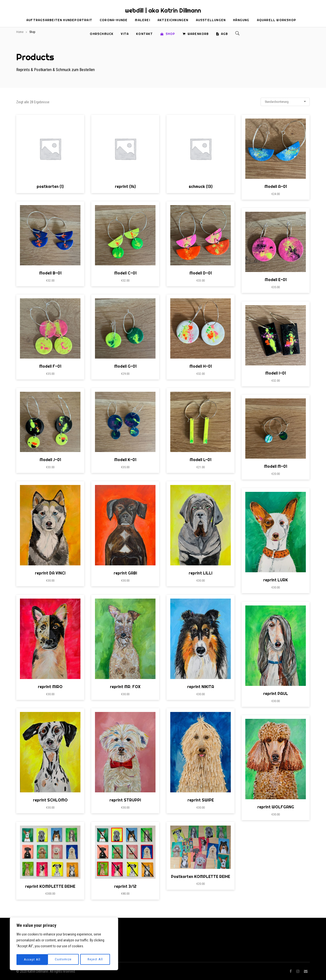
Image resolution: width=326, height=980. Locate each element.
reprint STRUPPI (125, 800)
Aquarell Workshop (276, 20)
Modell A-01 (276, 186)
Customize (32, 960)
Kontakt (144, 34)
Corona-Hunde (114, 20)
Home (20, 32)
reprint (125, 186)
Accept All (96, 960)
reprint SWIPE (201, 800)
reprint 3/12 (125, 886)
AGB (222, 34)
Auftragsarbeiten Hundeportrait (59, 20)
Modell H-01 (201, 366)
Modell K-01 (125, 460)
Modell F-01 (50, 366)
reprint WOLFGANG (276, 807)
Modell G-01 (125, 366)
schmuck (201, 186)
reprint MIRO (50, 687)
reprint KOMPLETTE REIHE (50, 886)
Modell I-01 (276, 373)
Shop (168, 34)
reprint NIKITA (201, 687)
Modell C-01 (125, 273)
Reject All (64, 960)
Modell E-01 (276, 280)
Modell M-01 (276, 466)
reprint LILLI (201, 573)
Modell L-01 (201, 460)
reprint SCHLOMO (50, 800)
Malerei (142, 20)
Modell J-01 (50, 460)
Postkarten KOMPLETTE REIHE (201, 876)
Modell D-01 (201, 273)
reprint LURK (276, 580)
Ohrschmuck (102, 34)
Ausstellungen (211, 20)
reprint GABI (125, 573)
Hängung (241, 20)
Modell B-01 (50, 273)
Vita (125, 34)
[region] (64, 944)
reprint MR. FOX (125, 687)
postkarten (50, 186)
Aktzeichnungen (173, 20)
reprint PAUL (276, 694)
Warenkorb (196, 34)
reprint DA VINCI (50, 573)
